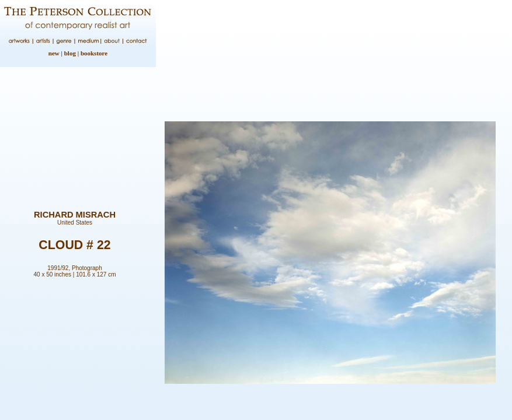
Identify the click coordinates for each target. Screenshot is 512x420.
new (54, 53)
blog (70, 53)
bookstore (94, 53)
